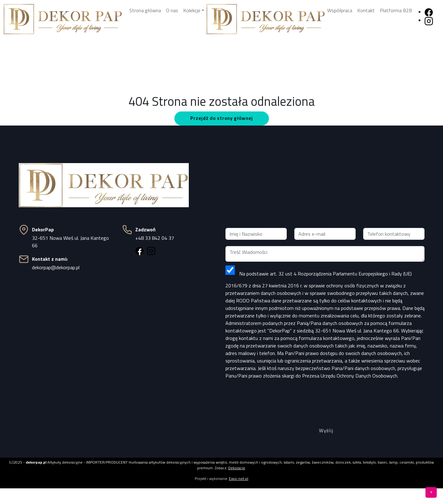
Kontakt (366, 10)
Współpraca (340, 10)
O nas (172, 10)
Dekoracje (237, 468)
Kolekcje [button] (192, 10)
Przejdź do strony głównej (222, 118)
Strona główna (145, 10)
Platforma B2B (396, 10)
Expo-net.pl (239, 478)
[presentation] (325, 397)
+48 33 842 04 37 (155, 238)
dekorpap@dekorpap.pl (56, 267)
